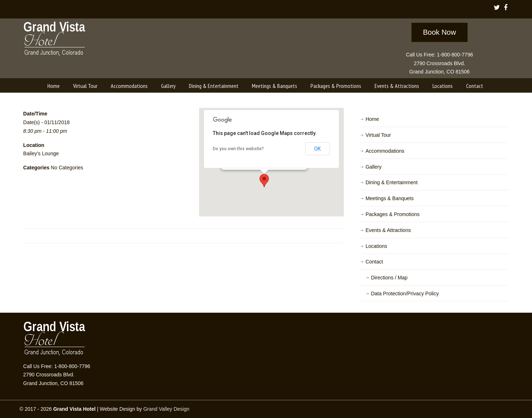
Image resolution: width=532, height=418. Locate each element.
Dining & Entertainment (392, 182)
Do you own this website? (238, 149)
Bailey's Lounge (41, 153)
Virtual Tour (378, 135)
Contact (374, 262)
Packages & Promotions (392, 214)
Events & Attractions (388, 230)
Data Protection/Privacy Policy (405, 294)
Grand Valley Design (166, 409)
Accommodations (385, 151)
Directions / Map (389, 278)
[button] (264, 181)
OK (317, 149)
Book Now (440, 32)
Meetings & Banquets (390, 198)
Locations (376, 246)
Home (372, 119)
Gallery (373, 167)
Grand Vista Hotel (55, 40)
